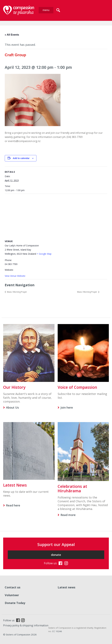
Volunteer (12, 595)
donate (56, 555)
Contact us (13, 587)
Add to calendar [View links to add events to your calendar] (21, 158)
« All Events (12, 35)
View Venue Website (15, 276)
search (58, 10)
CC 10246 (57, 631)
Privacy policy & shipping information (26, 625)
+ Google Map (44, 254)
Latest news (66, 587)
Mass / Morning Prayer (17, 292)
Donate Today (15, 603)
